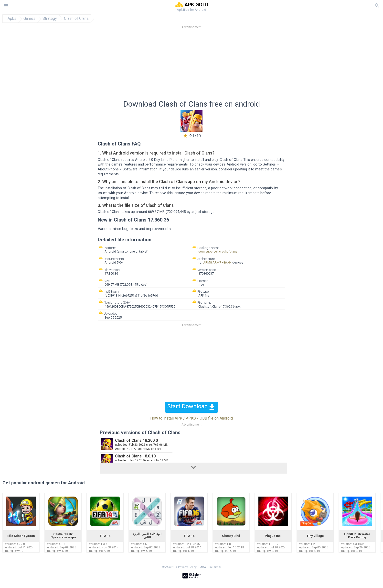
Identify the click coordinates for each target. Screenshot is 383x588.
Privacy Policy (187, 567)
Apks (12, 19)
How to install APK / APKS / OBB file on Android (191, 418)
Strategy (50, 19)
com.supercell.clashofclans (218, 251)
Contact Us (170, 567)
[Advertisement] (221, 66)
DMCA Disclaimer (209, 567)
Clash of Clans (76, 19)
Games (29, 19)
